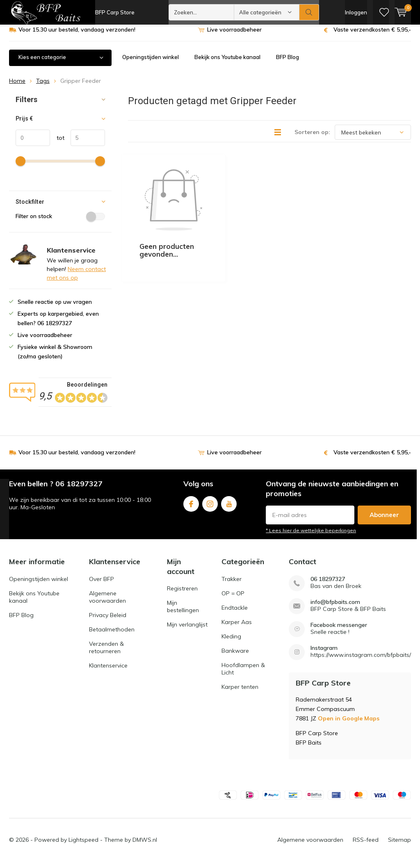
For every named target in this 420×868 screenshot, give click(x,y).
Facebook (191, 508)
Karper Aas (237, 628)
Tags (43, 87)
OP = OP (233, 599)
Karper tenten (240, 693)
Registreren (182, 595)
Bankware (235, 657)
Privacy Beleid (108, 621)
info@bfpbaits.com (335, 608)
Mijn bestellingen (183, 613)
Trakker (232, 585)
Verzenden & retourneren (106, 654)
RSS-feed (366, 846)
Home (17, 87)
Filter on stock (60, 222)
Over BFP (102, 585)
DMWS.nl (145, 846)
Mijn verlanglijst (187, 631)
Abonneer (384, 521)
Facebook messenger (339, 631)
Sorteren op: (312, 138)
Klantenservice (108, 672)
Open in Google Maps (349, 724)
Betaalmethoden (112, 636)
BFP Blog (288, 63)
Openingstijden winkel (151, 63)
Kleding (231, 642)
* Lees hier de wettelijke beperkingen (311, 537)
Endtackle (235, 614)
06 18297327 (328, 585)
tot (57, 144)
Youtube (229, 508)
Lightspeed (83, 846)
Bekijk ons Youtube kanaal (227, 63)
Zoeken (309, 12)
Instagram (210, 508)
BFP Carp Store (115, 12)
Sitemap (399, 846)
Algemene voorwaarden (107, 603)
